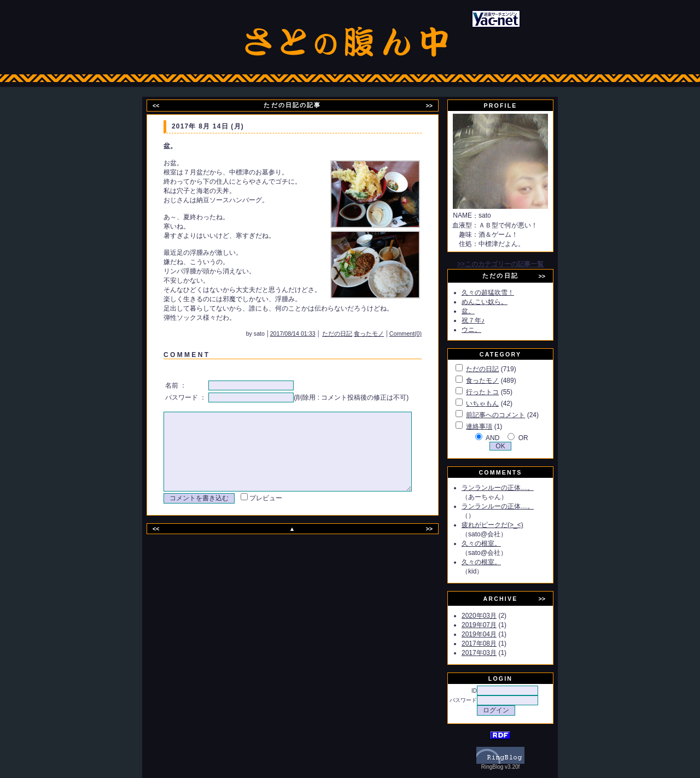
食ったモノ (384, 334)
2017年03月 (492, 653)
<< (163, 106)
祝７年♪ (486, 320)
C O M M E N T (185, 355)
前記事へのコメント (508, 415)
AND (505, 438)
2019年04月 (492, 634)
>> (436, 106)
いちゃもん (495, 403)
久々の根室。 (494, 543)
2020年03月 (492, 616)
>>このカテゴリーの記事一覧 (513, 264)
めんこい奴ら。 (497, 302)
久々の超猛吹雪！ (500, 293)
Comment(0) (420, 334)
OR (536, 438)
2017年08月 (492, 644)
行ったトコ (495, 392)
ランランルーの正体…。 (510, 488)
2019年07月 (492, 625)
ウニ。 (484, 330)
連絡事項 (492, 426)
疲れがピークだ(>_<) (505, 525)
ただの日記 (352, 334)
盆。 (481, 311)
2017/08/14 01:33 (308, 334)
